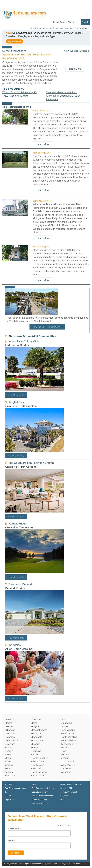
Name (11, 840)
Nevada (35, 754)
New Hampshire (39, 758)
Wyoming (66, 772)
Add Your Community (69, 792)
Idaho (8, 758)
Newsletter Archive (40, 803)
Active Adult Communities (42, 796)
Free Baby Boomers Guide (15, 788)
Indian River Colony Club (24, 341)
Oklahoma (66, 723)
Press (63, 799)
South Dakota (68, 740)
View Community (16, 395)
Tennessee (67, 744)
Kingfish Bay (16, 402)
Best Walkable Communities (61, 92)
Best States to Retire (40, 792)
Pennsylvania (68, 730)
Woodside (15, 645)
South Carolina (69, 737)
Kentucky (10, 775)
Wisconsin (67, 768)
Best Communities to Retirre (43, 788)
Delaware (10, 744)
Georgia (9, 751)
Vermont (66, 754)
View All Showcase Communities (48, 327)
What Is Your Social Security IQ (19, 92)
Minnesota (36, 737)
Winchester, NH (42, 201)
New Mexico (37, 765)
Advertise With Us (68, 788)
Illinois (8, 761)
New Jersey (37, 761)
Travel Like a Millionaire (15, 96)
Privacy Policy (65, 864)
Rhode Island (68, 733)
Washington (67, 761)
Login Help (9, 799)
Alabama (9, 719)
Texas (64, 747)
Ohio (63, 719)
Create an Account (40, 799)
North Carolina (39, 772)
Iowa (7, 768)
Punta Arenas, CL (43, 110)
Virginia (65, 758)
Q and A (8, 796)
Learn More (43, 144)
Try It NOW (15, 41)
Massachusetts (39, 730)
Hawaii (8, 754)
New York (36, 768)
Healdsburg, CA (42, 246)
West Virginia (68, 765)
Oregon (65, 726)
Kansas (9, 772)
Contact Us (65, 796)
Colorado (10, 737)
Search (85, 22)
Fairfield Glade (17, 524)
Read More (75, 69)
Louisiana (36, 719)
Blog (6, 792)
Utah (64, 751)
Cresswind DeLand (20, 584)
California (10, 733)
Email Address (15, 829)
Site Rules (76, 864)
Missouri (35, 744)
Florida (8, 747)
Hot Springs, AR (42, 153)
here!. (55, 321)
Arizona (9, 726)
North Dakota (38, 775)
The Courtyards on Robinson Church (31, 463)
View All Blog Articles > (77, 51)
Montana (35, 747)
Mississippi (37, 740)
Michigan (36, 733)
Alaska (8, 723)
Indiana (9, 765)
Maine (34, 723)
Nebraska (36, 751)
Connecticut (11, 740)
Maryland (36, 726)
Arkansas (10, 730)
